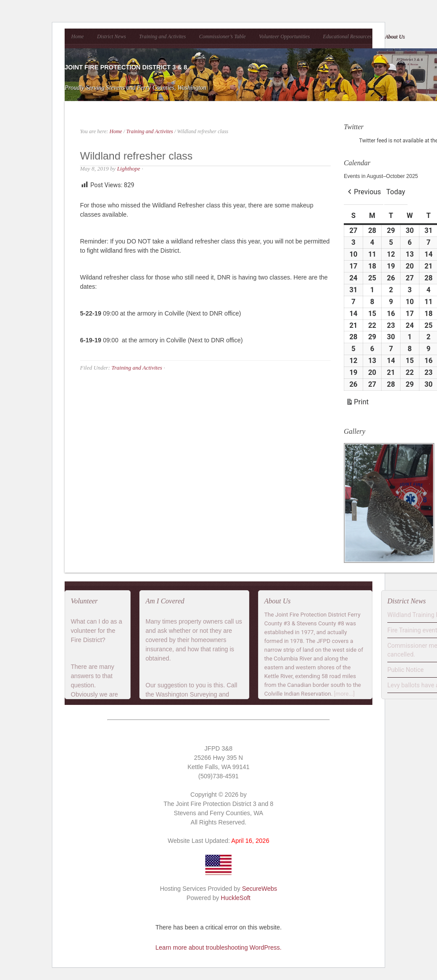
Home (78, 36)
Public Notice (406, 670)
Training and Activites (162, 36)
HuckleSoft (236, 898)
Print (357, 403)
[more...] (344, 694)
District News (112, 36)
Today (396, 192)
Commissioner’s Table (222, 36)
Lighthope (129, 169)
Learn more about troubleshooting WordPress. (219, 947)
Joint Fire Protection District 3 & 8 (126, 67)
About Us (395, 36)
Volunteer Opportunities (284, 36)
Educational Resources (348, 36)
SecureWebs (259, 889)
